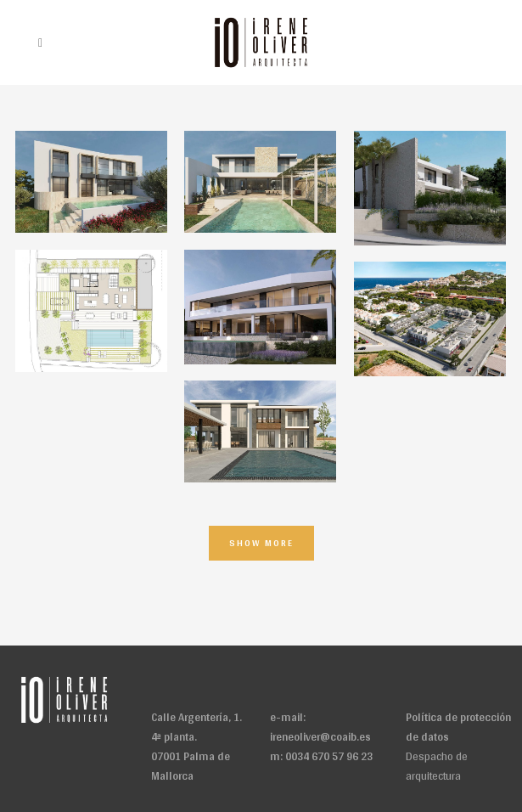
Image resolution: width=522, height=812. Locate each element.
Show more (261, 543)
